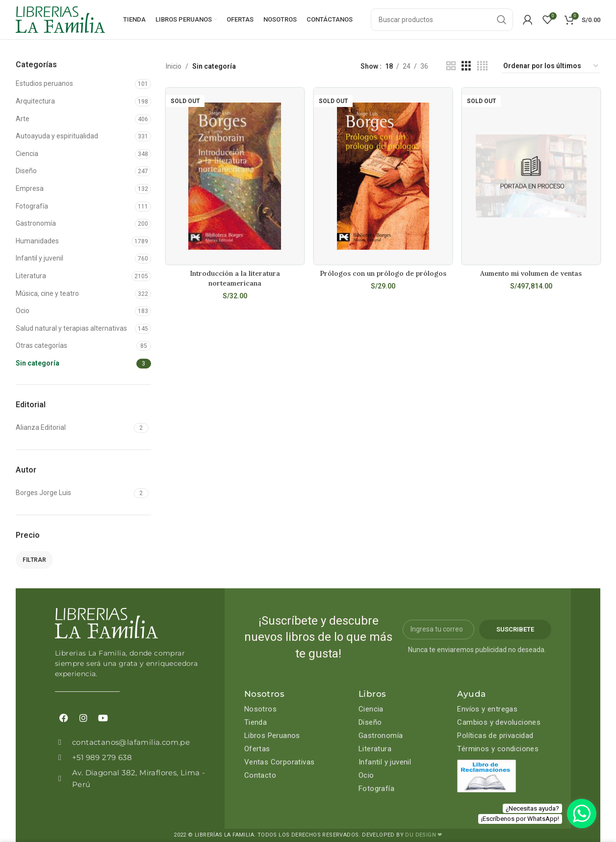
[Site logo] (60, 19)
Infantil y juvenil (39, 258)
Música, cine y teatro (47, 293)
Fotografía (32, 206)
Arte (23, 119)
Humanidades (37, 241)
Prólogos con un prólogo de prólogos (383, 273)
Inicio (174, 66)
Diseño (26, 171)
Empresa (30, 188)
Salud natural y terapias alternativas (71, 328)
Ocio (23, 311)
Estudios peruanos (44, 83)
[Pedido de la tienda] (551, 66)
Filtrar (34, 560)
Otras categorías (41, 345)
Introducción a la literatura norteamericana (235, 278)
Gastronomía (36, 223)
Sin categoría (38, 363)
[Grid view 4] (482, 66)
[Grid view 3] (466, 66)
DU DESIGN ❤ (423, 835)
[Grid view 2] (451, 66)
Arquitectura (35, 101)
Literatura (31, 276)
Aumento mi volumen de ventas (531, 273)
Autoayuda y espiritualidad (57, 136)
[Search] (442, 20)
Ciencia (27, 154)
